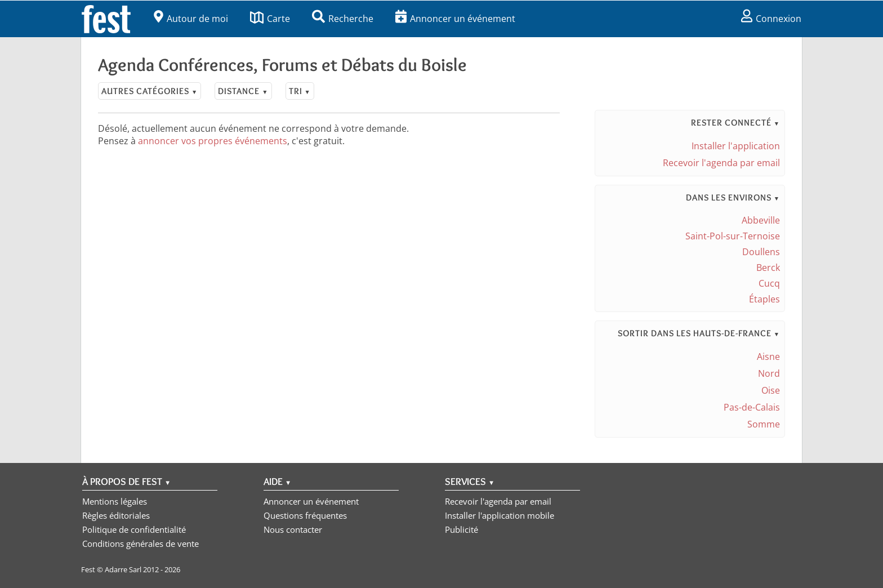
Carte (270, 19)
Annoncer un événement (455, 19)
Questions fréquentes (305, 515)
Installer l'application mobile (500, 515)
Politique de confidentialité (134, 529)
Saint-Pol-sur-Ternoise (733, 236)
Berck (768, 268)
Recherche (343, 19)
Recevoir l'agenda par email (721, 163)
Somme (764, 424)
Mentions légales (115, 501)
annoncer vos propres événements (213, 141)
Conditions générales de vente (141, 544)
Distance (243, 91)
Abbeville (761, 220)
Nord (769, 373)
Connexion (771, 19)
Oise (771, 390)
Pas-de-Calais (752, 407)
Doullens (761, 252)
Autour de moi (191, 19)
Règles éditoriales (116, 515)
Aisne (768, 357)
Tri (300, 91)
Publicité (461, 529)
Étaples (764, 299)
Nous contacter (293, 529)
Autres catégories (150, 91)
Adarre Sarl (123, 569)
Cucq (769, 283)
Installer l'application (736, 146)
